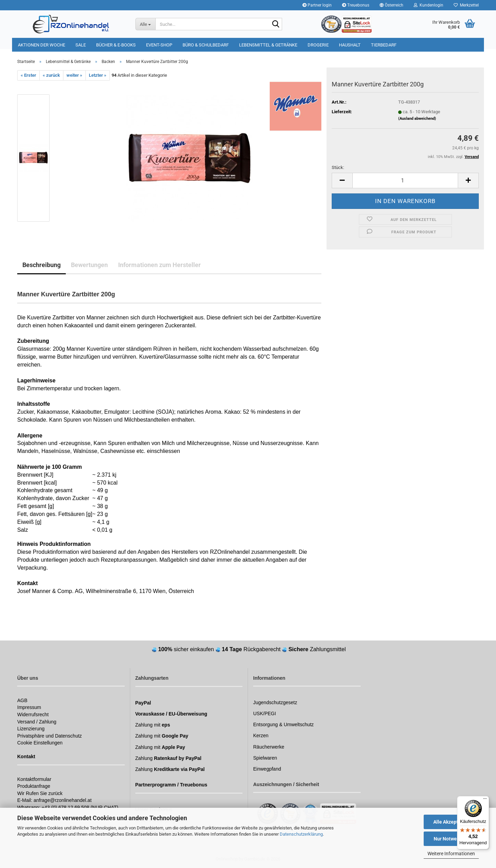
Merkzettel (466, 5)
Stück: (338, 167)
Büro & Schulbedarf (206, 45)
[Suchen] (276, 24)
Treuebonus (356, 5)
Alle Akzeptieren (451, 822)
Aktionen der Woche (42, 45)
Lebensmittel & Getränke (268, 45)
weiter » (74, 75)
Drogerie (318, 45)
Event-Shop (159, 45)
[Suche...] (145, 24)
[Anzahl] (405, 181)
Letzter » (98, 75)
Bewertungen (89, 265)
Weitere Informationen (451, 854)
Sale (81, 45)
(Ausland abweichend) (417, 119)
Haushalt (350, 45)
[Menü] (485, 800)
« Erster (28, 75)
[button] (391, 5)
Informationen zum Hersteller (159, 265)
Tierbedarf (384, 45)
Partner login (317, 5)
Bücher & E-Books (116, 45)
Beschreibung (42, 265)
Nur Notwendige (451, 839)
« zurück (51, 75)
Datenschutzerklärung (301, 834)
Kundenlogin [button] (428, 5)
